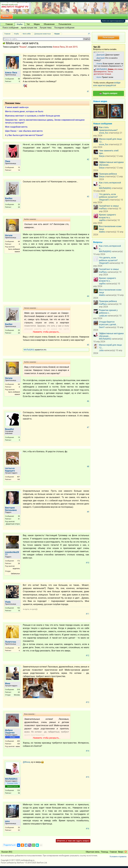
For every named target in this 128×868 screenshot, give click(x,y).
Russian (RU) (7, 852)
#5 (88, 345)
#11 (88, 614)
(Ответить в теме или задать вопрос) (73, 841)
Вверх (121, 852)
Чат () (97, 47)
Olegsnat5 (104, 200)
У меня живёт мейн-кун (17, 107)
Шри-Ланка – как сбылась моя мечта (24, 131)
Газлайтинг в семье (109, 206)
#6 (88, 401)
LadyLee (103, 316)
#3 (88, 197)
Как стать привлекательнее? (108, 129)
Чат (28, 24)
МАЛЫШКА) (29, 350)
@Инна (26, 762)
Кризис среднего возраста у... (107, 216)
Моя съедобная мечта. (16, 127)
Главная (9, 24)
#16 (88, 829)
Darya (102, 156)
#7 (88, 427)
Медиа (37, 24)
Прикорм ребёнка (108, 174)
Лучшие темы (46, 28)
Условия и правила (118, 857)
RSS (126, 852)
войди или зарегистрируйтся (107, 84)
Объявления (49, 24)
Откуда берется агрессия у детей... (108, 323)
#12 (88, 656)
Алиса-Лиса (59, 47)
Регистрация (108, 37)
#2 (88, 159)
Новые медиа (100, 101)
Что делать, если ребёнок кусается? (108, 196)
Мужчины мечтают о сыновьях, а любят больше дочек (33, 116)
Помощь (105, 852)
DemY (102, 327)
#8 (88, 467)
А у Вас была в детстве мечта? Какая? (24, 135)
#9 (88, 512)
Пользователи (65, 24)
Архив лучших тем (29, 28)
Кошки (23, 47)
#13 (88, 702)
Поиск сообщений (10, 28)
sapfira (102, 220)
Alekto (102, 232)
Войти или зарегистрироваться (113, 21)
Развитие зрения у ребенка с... (108, 312)
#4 (88, 296)
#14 (88, 751)
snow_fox (104, 133)
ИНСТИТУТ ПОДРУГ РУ (15, 7)
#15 (88, 777)
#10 (88, 563)
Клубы (20, 24)
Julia (101, 350)
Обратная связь (93, 852)
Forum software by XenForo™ (24, 863)
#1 (88, 91)
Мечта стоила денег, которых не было (24, 111)
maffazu (103, 209)
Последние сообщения (64, 28)
